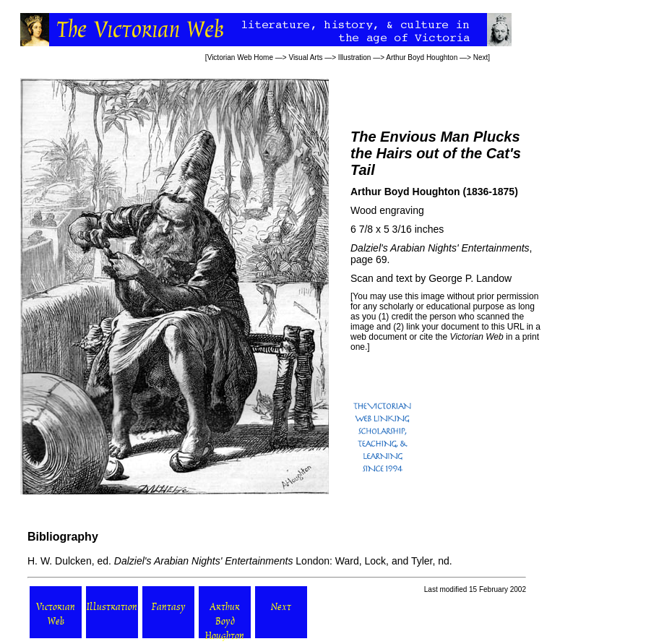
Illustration (355, 57)
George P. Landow (470, 278)
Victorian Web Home (240, 57)
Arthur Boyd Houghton (422, 57)
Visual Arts (305, 57)
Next (481, 57)
